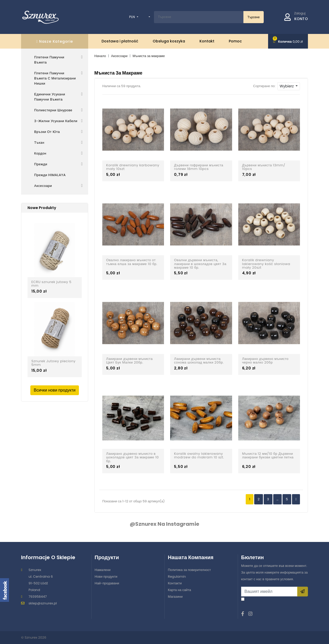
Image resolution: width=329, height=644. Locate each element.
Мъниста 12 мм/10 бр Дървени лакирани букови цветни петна (268, 456)
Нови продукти (106, 577)
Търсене (254, 17)
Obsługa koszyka (169, 41)
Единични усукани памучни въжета (50, 97)
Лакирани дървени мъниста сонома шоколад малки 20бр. (199, 361)
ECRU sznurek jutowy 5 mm (51, 284)
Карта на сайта (179, 590)
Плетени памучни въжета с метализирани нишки (55, 78)
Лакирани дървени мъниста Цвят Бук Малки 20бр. (129, 361)
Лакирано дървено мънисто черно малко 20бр (265, 361)
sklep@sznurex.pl (43, 603)
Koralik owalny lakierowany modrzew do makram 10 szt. (199, 456)
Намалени (103, 570)
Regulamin (177, 577)
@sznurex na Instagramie (164, 524)
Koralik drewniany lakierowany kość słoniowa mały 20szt (266, 264)
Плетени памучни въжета (49, 60)
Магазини (175, 597)
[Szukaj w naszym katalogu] (199, 17)
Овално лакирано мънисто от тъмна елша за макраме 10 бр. (132, 262)
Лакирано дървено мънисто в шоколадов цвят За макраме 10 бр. (132, 457)
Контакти (175, 583)
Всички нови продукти (55, 390)
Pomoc (235, 41)
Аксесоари (43, 186)
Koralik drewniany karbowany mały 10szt (133, 167)
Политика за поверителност (189, 570)
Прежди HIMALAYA (50, 175)
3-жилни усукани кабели (56, 121)
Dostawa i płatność (120, 41)
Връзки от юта (47, 132)
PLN (132, 17)
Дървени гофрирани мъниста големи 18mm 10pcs (199, 167)
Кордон (40, 153)
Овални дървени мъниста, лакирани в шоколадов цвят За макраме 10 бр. (200, 264)
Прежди (41, 164)
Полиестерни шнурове (53, 110)
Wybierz (287, 86)
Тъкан (39, 143)
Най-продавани (107, 583)
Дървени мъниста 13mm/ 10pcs (264, 167)
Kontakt (207, 41)
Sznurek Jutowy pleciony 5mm (53, 363)
